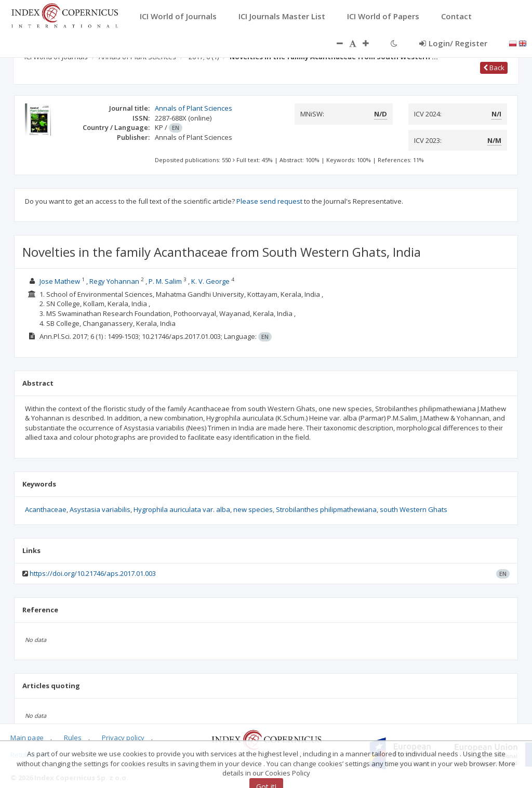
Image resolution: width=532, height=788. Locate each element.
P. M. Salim (165, 281)
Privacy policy (123, 738)
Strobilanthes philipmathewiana (326, 509)
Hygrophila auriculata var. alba (182, 509)
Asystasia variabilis (100, 509)
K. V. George (210, 281)
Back (494, 68)
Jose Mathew (60, 281)
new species (253, 509)
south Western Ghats (414, 509)
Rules (73, 738)
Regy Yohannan (114, 281)
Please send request (269, 201)
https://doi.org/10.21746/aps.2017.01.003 (93, 573)
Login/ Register (453, 43)
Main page (27, 738)
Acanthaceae (46, 509)
